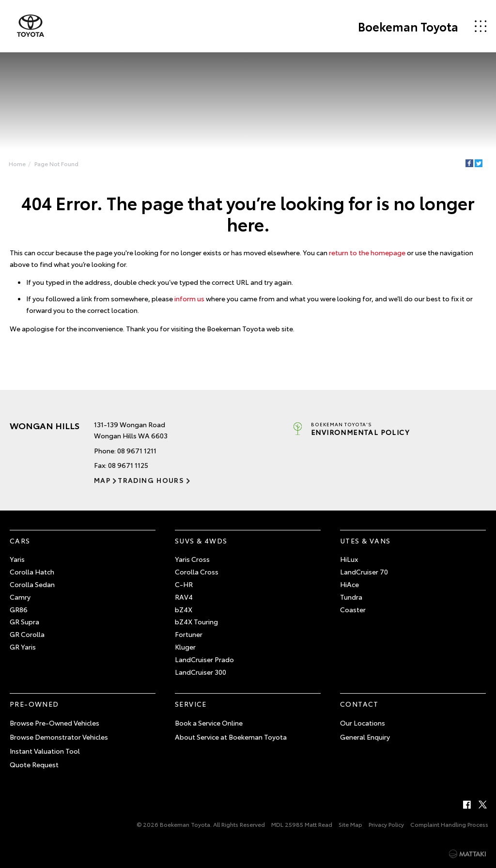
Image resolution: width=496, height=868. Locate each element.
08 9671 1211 (137, 450)
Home (17, 163)
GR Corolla (27, 634)
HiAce (349, 584)
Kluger (185, 647)
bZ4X (184, 609)
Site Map (350, 824)
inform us (189, 298)
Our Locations (363, 723)
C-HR (184, 584)
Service (191, 704)
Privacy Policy (386, 824)
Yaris (17, 559)
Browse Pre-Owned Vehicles (54, 723)
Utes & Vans (365, 541)
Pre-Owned (34, 704)
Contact (359, 704)
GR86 (19, 609)
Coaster (353, 609)
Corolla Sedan (32, 584)
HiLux (349, 559)
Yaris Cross (192, 559)
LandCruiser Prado (204, 659)
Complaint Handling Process (449, 824)
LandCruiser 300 (201, 672)
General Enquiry (365, 737)
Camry (20, 597)
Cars (20, 541)
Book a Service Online (209, 723)
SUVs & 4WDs (201, 541)
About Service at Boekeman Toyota (231, 737)
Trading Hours (151, 480)
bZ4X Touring (196, 621)
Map (102, 480)
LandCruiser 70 (364, 572)
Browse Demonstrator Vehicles (59, 737)
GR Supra (24, 621)
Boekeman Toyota (408, 26)
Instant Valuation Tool (45, 751)
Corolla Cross (197, 572)
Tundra (351, 597)
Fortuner (189, 634)
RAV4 (184, 597)
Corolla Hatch (32, 572)
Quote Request (34, 764)
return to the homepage (367, 252)
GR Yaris (23, 647)
